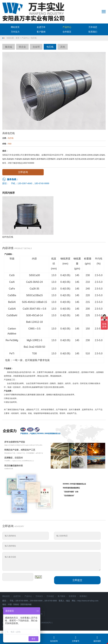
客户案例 (41, 32)
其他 (63, 47)
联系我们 (93, 32)
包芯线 (34, 38)
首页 (18, 38)
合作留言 (67, 32)
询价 (10, 144)
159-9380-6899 (36, 601)
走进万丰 (41, 27)
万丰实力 (15, 32)
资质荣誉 (72, 596)
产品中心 (67, 27)
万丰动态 (93, 27)
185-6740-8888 (51, 601)
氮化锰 (9, 47)
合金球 (36, 47)
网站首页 (15, 27)
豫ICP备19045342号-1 (43, 623)
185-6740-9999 (42, 183)
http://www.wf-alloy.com (88, 601)
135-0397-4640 (25, 183)
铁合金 (22, 47)
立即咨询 (23, 172)
